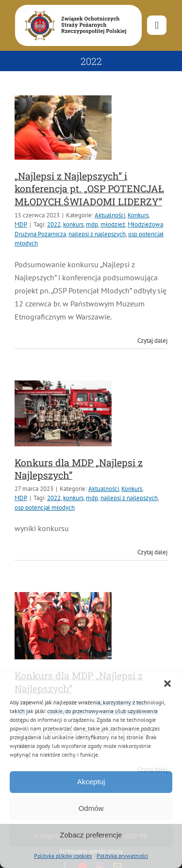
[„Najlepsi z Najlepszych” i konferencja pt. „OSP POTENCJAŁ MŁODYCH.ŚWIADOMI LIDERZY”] (63, 128)
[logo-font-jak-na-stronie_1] (74, 9)
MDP (21, 224)
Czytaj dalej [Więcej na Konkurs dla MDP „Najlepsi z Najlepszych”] (152, 552)
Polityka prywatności (122, 856)
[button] (167, 684)
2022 (54, 224)
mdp (92, 224)
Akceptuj (91, 782)
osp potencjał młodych (45, 508)
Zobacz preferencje (91, 835)
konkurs (73, 224)
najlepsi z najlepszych (97, 234)
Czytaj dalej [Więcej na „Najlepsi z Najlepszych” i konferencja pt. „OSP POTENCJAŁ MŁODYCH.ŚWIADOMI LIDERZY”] (152, 341)
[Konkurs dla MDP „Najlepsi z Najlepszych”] (63, 413)
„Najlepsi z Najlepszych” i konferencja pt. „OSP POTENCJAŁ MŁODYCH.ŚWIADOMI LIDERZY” (89, 189)
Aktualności (110, 215)
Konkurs (138, 215)
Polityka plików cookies (63, 856)
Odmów (91, 808)
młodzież (113, 224)
